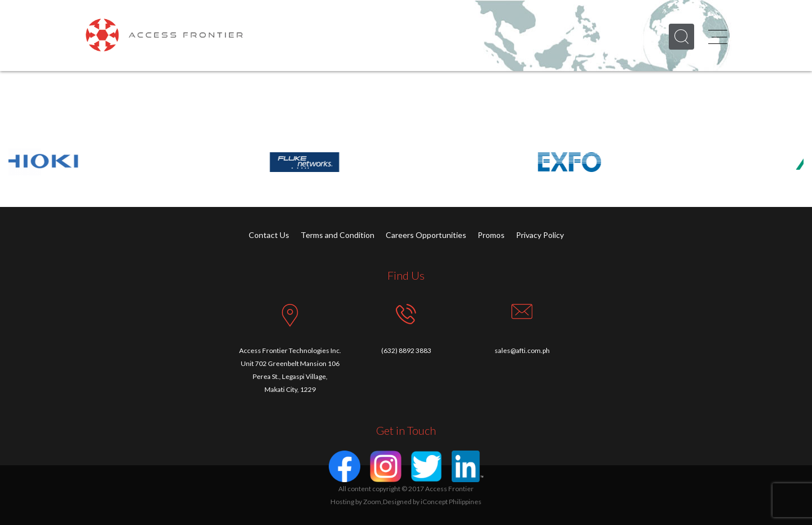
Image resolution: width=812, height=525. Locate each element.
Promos (491, 235)
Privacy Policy (540, 235)
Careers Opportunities (426, 235)
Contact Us (269, 235)
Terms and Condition (337, 235)
